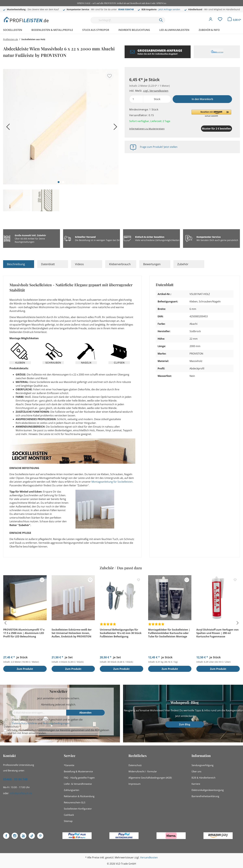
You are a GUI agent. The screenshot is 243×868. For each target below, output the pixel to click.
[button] (211, 113)
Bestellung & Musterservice (78, 771)
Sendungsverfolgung (202, 765)
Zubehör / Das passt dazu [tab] (121, 568)
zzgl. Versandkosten (156, 91)
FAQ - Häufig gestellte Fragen (79, 778)
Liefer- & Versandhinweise (78, 784)
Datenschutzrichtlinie (24, 723)
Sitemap (68, 821)
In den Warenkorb (202, 99)
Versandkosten (149, 857)
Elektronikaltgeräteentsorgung (208, 790)
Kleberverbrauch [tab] (120, 264)
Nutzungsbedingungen (56, 723)
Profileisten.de (11, 39)
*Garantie (69, 765)
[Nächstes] (115, 128)
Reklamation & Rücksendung (79, 796)
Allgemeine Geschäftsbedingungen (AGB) (150, 778)
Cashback (69, 815)
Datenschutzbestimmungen (39, 730)
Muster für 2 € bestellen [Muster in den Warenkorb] (201, 129)
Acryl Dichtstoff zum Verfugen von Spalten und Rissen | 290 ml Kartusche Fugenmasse (218, 633)
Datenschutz (135, 765)
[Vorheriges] (7, 128)
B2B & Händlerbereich (203, 778)
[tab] (19, 264)
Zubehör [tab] (183, 264)
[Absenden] (86, 713)
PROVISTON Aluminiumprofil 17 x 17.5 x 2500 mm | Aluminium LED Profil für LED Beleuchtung (24, 633)
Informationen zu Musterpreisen (147, 129)
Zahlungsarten (72, 790)
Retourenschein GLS (75, 802)
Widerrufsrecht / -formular (143, 771)
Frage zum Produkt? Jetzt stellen (159, 147)
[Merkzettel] (220, 20)
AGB (97, 730)
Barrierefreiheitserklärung (205, 796)
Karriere (196, 784)
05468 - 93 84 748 (15, 779)
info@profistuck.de (21, 793)
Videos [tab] (79, 264)
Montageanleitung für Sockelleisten (112, 482)
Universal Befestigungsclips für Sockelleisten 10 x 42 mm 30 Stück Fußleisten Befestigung (121, 633)
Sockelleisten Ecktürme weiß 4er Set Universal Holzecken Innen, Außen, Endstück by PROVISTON (72, 633)
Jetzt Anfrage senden (169, 9)
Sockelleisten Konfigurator (78, 809)
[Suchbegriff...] (124, 20)
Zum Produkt (25, 669)
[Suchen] (161, 20)
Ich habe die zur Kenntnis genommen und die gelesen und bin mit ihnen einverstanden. (58, 732)
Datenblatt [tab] (48, 264)
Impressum (135, 784)
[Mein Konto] (211, 20)
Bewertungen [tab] (152, 264)
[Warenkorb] (234, 20)
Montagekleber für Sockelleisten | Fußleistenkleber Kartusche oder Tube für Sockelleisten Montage (169, 633)
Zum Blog (185, 724)
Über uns (196, 771)
